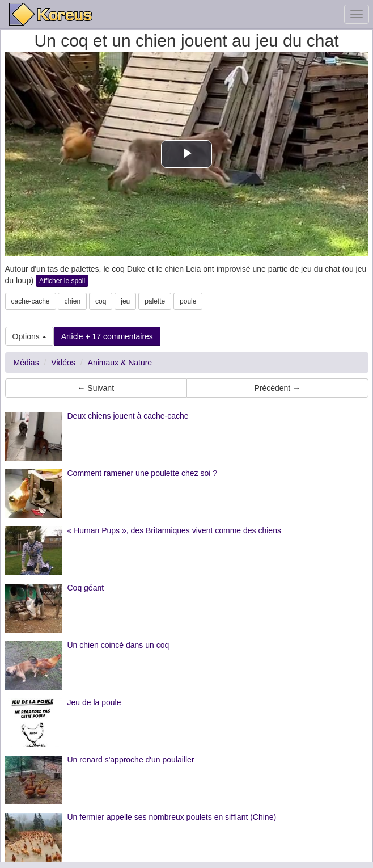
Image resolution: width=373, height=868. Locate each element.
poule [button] (188, 301)
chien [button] (72, 301)
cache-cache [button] (31, 301)
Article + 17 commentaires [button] (107, 336)
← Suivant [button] (96, 388)
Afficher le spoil (62, 281)
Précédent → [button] (277, 388)
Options (29, 336)
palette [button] (155, 301)
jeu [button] (125, 301)
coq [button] (101, 301)
